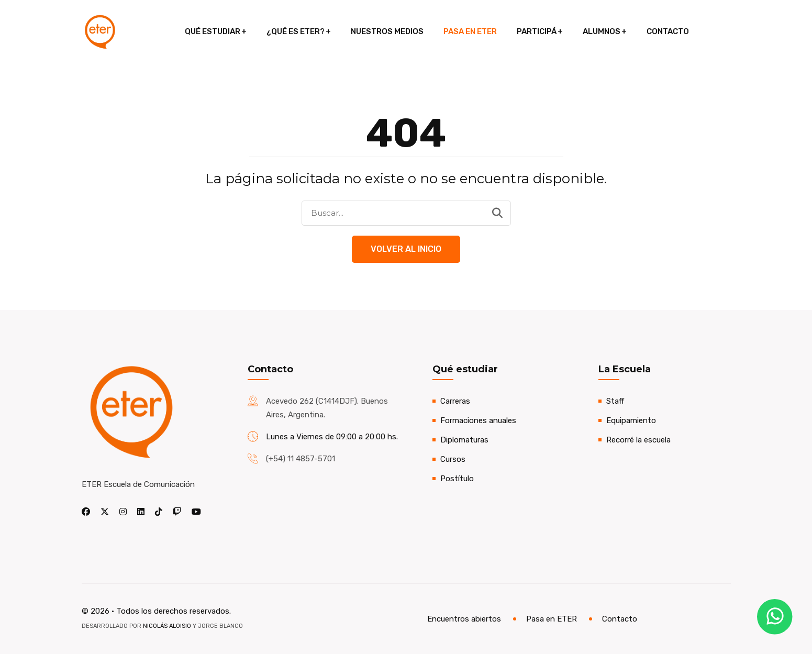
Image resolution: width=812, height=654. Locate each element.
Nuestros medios (387, 31)
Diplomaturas (464, 440)
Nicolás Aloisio (167, 626)
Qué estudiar (213, 31)
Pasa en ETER (470, 31)
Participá (537, 31)
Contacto (668, 31)
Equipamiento (631, 420)
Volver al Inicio (406, 249)
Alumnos (602, 31)
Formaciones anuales (478, 420)
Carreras (455, 401)
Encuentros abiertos (464, 619)
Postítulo (457, 479)
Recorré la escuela (638, 440)
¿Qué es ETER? (296, 31)
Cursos (453, 459)
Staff (615, 401)
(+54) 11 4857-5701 (301, 459)
